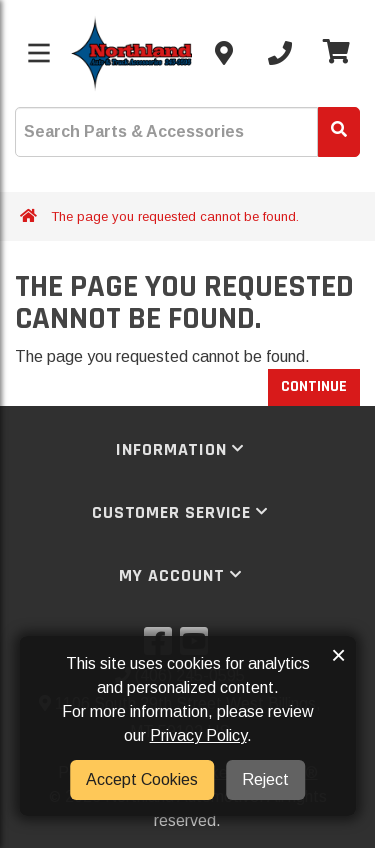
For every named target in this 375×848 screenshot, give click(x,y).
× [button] (338, 655)
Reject (265, 779)
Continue (314, 386)
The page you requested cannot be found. (175, 216)
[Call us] (280, 53)
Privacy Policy (198, 735)
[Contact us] (224, 53)
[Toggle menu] (39, 53)
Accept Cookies (142, 779)
